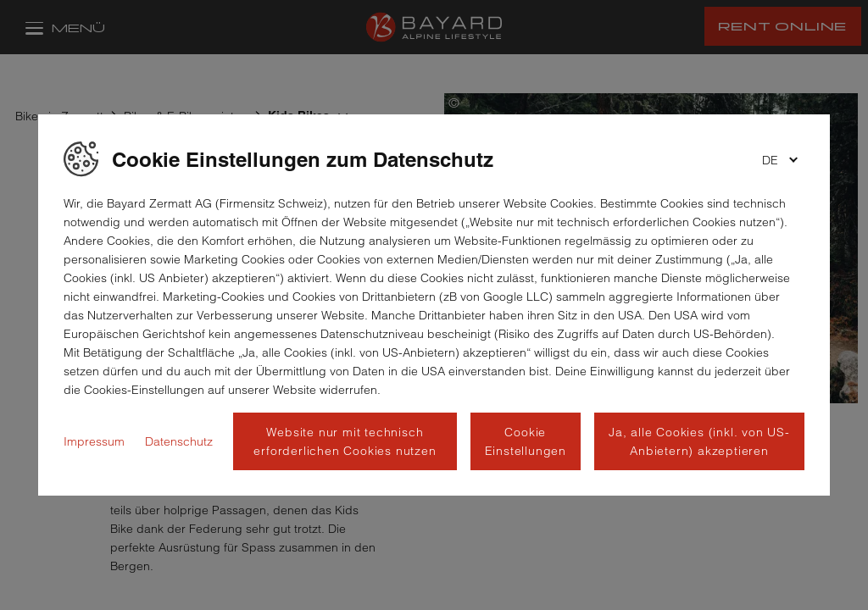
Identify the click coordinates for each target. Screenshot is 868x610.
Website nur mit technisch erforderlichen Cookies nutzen (345, 441)
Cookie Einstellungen (526, 441)
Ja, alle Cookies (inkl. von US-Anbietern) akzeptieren (699, 441)
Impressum (94, 441)
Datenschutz (179, 441)
